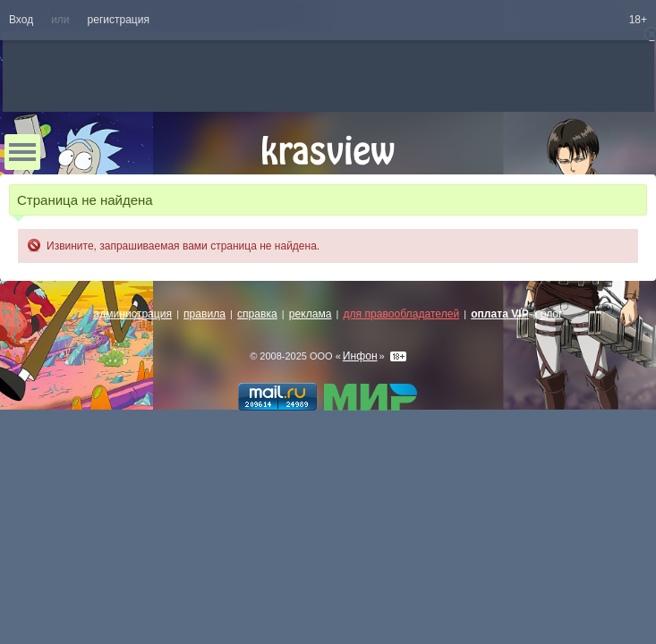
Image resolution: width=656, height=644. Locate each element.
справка (257, 314)
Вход (21, 20)
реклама (311, 314)
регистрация (119, 20)
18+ (638, 20)
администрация (133, 314)
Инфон (360, 356)
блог (552, 314)
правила (204, 314)
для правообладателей (401, 314)
